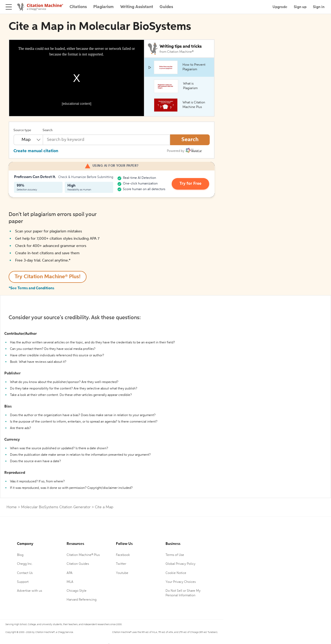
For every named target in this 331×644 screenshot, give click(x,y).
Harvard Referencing (82, 600)
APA (70, 573)
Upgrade (280, 7)
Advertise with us (30, 591)
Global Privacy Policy (180, 564)
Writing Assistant (137, 7)
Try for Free (192, 184)
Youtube (122, 573)
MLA (70, 582)
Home (12, 507)
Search (48, 130)
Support (23, 582)
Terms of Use (175, 555)
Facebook (123, 555)
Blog (20, 555)
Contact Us (25, 573)
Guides (166, 7)
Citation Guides (78, 564)
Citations (78, 7)
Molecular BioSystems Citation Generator (56, 507)
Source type (22, 130)
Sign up (300, 7)
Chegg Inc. (25, 564)
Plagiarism (104, 7)
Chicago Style (77, 591)
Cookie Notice (176, 573)
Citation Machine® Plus (83, 555)
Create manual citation (36, 151)
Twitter (121, 564)
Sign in (319, 7)
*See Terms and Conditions (31, 288)
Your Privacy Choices (181, 582)
